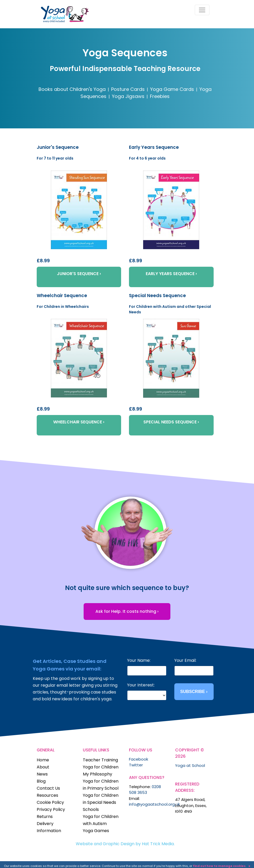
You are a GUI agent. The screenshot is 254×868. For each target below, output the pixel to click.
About (43, 767)
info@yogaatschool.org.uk (154, 804)
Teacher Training (100, 760)
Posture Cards (128, 89)
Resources (47, 795)
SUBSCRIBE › (194, 692)
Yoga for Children (101, 767)
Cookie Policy (50, 802)
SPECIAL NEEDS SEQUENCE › (171, 422)
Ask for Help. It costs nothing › (127, 611)
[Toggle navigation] (202, 10)
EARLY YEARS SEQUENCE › (171, 274)
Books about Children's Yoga (72, 89)
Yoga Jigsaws (128, 96)
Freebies (160, 96)
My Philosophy (98, 774)
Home (43, 760)
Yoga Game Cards (172, 89)
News (42, 774)
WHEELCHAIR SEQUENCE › (79, 422)
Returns (45, 817)
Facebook (139, 759)
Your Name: (139, 660)
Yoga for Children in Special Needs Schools (101, 802)
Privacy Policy (51, 809)
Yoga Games (96, 831)
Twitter (136, 765)
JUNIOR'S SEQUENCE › (79, 274)
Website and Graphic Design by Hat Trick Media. (125, 844)
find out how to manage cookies (219, 866)
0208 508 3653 (145, 790)
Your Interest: (141, 685)
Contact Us (48, 788)
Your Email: (185, 660)
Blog (41, 781)
